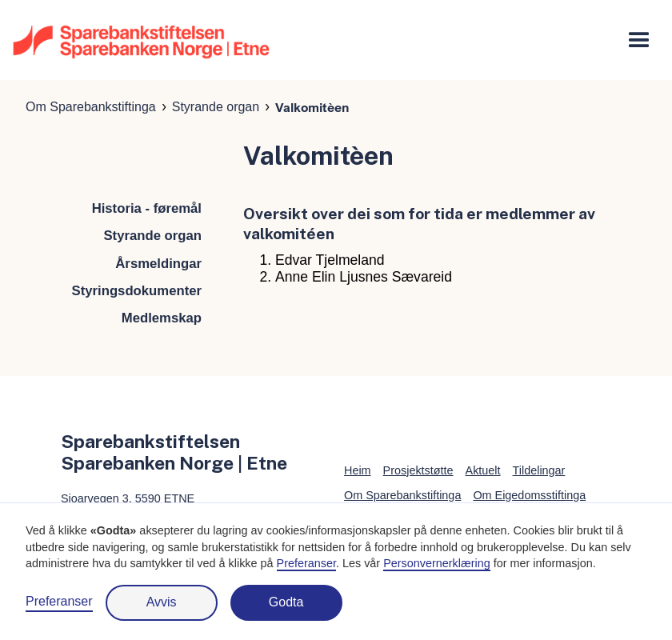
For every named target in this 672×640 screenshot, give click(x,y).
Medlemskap (162, 318)
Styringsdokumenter (137, 291)
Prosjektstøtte (418, 470)
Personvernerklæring (437, 563)
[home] (141, 41)
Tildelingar (539, 470)
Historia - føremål (147, 208)
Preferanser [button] (306, 563)
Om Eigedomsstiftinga (529, 495)
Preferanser (59, 601)
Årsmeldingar (158, 264)
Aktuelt (483, 470)
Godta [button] (286, 602)
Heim (358, 470)
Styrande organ (216, 107)
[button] (639, 41)
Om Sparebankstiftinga (91, 107)
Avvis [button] (162, 602)
